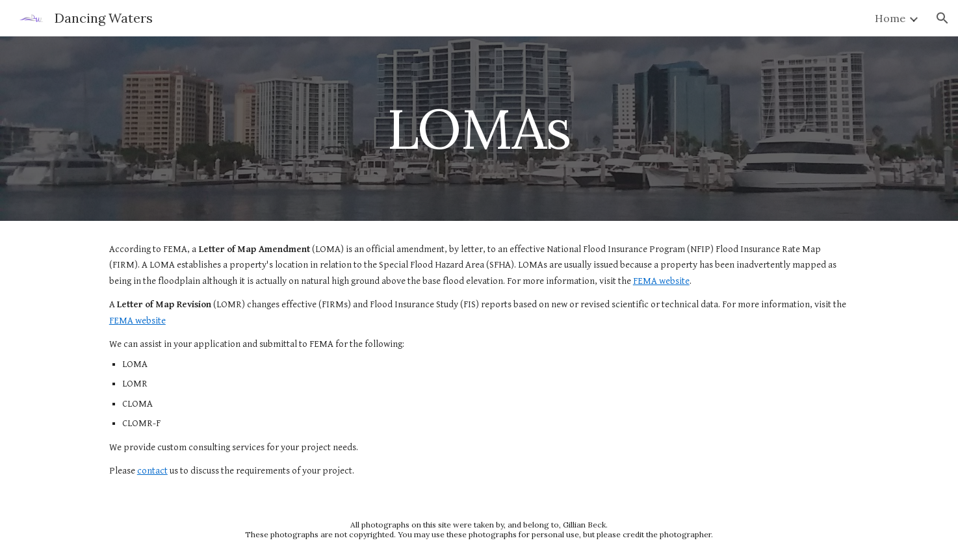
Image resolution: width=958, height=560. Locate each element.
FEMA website (661, 281)
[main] (479, 128)
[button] (942, 18)
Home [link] (890, 18)
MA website (142, 321)
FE (114, 321)
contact (152, 471)
